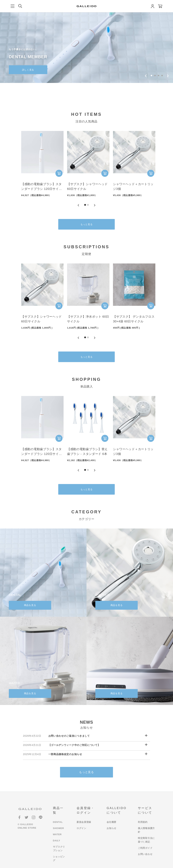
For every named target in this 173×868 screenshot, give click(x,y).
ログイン (81, 828)
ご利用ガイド (145, 848)
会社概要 (111, 822)
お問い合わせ (145, 854)
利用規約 (143, 822)
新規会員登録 (84, 822)
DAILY (57, 841)
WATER (57, 834)
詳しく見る (28, 70)
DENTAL (58, 822)
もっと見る (87, 224)
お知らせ (111, 828)
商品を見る (30, 605)
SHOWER (59, 828)
